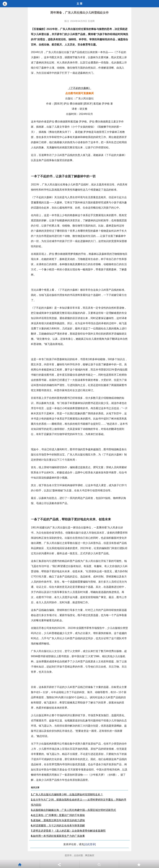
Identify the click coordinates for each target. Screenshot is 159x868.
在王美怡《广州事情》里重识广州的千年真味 (58, 815)
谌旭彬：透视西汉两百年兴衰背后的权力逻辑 (58, 820)
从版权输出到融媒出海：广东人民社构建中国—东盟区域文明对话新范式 (73, 810)
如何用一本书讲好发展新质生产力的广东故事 (58, 836)
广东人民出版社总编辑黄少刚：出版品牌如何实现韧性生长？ (67, 794)
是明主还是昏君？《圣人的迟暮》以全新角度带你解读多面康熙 (68, 831)
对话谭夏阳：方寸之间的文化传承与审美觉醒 (58, 826)
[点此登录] (90, 844)
